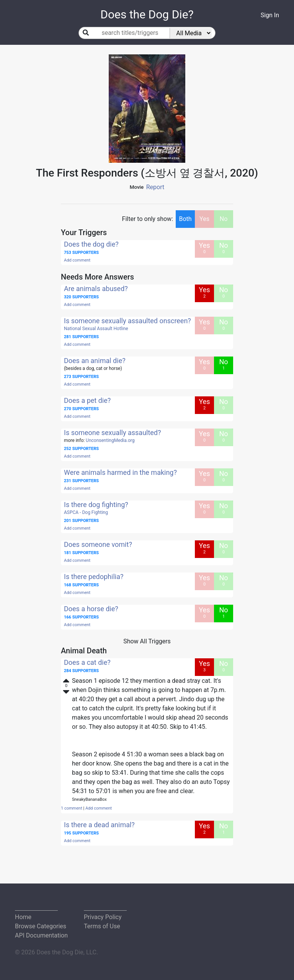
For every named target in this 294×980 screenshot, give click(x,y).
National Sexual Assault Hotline (96, 329)
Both (185, 219)
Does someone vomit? (98, 544)
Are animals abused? (96, 289)
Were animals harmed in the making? (120, 472)
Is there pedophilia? (94, 577)
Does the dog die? (91, 244)
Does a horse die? (91, 609)
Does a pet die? (87, 400)
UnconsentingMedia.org (110, 440)
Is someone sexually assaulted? (113, 433)
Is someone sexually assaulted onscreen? (127, 321)
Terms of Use (102, 926)
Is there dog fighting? (96, 505)
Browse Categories (41, 926)
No (224, 219)
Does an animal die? (95, 361)
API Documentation (41, 935)
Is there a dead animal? (99, 825)
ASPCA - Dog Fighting (86, 512)
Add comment (77, 260)
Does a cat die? (87, 662)
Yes (204, 219)
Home (23, 917)
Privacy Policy (103, 917)
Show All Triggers (147, 641)
